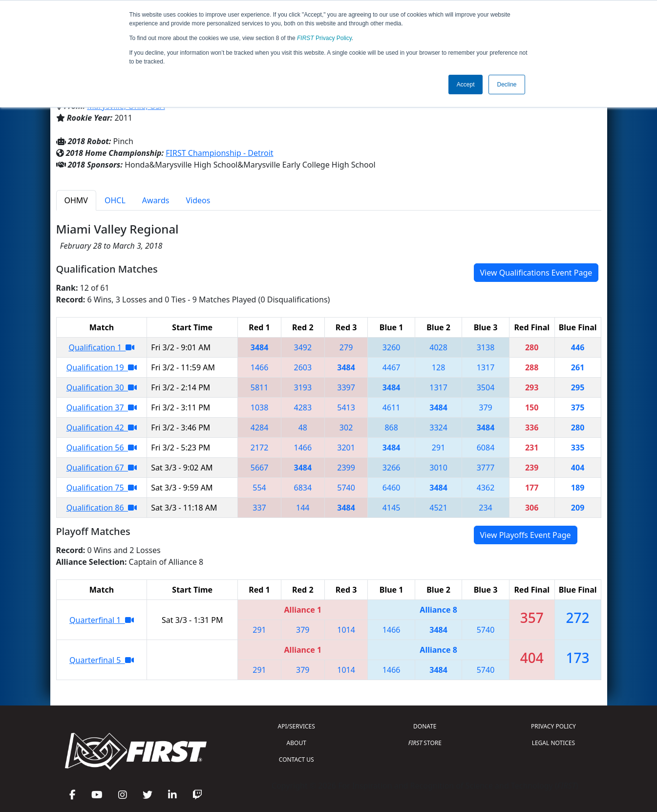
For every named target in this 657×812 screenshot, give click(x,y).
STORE (425, 743)
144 (303, 508)
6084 (486, 448)
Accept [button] (466, 85)
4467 (392, 367)
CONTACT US (297, 759)
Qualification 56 (102, 448)
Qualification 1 (101, 347)
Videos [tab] (198, 200)
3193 (303, 387)
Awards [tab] (156, 200)
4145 (392, 508)
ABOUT (297, 743)
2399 (346, 468)
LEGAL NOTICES (554, 743)
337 (259, 508)
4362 (486, 488)
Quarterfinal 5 (102, 660)
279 (346, 347)
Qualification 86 (102, 508)
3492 (303, 347)
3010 (438, 468)
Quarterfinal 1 (102, 620)
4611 (392, 407)
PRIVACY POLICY (553, 726)
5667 (260, 468)
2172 (260, 448)
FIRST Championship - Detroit (219, 153)
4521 (438, 508)
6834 (303, 488)
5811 (260, 387)
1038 (260, 407)
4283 (303, 407)
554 (259, 488)
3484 (260, 347)
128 (438, 367)
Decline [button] (507, 85)
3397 (346, 387)
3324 (438, 427)
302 (346, 427)
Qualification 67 (102, 468)
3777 (486, 468)
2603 (303, 367)
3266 (392, 468)
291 (438, 448)
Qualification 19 (102, 367)
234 (485, 508)
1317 (486, 367)
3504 (486, 387)
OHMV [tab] (76, 200)
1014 (346, 630)
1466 (260, 367)
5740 (346, 488)
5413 (346, 407)
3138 (486, 347)
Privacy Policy (324, 38)
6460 (392, 488)
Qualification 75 (102, 488)
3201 (346, 448)
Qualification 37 (102, 407)
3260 (392, 347)
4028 (438, 347)
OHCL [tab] (115, 200)
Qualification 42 (102, 427)
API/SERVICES (297, 726)
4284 (260, 427)
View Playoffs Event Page (526, 535)
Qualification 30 (102, 387)
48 (303, 427)
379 (485, 407)
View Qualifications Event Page (536, 273)
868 (391, 427)
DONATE (425, 726)
